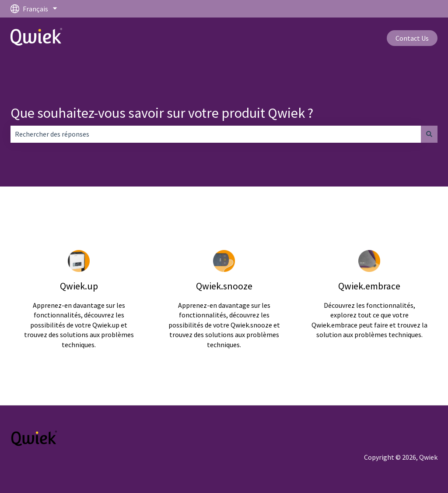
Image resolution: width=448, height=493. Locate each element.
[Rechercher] (429, 134)
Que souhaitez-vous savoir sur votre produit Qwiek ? (162, 113)
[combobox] (216, 134)
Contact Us (412, 38)
